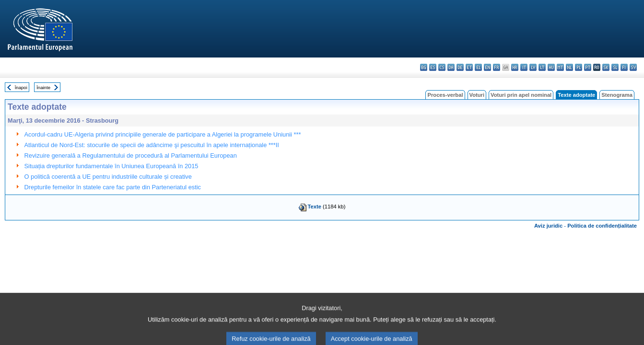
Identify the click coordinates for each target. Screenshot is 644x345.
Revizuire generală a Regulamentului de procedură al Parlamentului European (131, 155)
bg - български (424, 67)
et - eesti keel (469, 67)
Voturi (477, 95)
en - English (487, 67)
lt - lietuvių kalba (542, 67)
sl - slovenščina (615, 67)
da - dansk (451, 67)
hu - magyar (551, 67)
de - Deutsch (460, 67)
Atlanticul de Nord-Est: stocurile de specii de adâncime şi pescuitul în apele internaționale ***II (152, 145)
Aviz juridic (548, 226)
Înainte (43, 87)
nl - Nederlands (569, 67)
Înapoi (21, 87)
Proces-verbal (445, 95)
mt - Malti (560, 67)
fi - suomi (624, 67)
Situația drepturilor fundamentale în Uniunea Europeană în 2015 (111, 166)
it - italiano (524, 67)
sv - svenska (633, 67)
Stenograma (617, 95)
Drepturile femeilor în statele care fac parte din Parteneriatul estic (113, 187)
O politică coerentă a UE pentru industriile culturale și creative (108, 177)
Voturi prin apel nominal (521, 95)
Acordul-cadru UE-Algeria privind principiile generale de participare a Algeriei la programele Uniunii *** (163, 134)
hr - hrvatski (515, 67)
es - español (433, 67)
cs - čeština (442, 67)
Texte (315, 207)
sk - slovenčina (606, 67)
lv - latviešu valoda (533, 67)
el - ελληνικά (478, 67)
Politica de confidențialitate (602, 226)
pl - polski (579, 67)
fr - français (497, 67)
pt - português (588, 67)
